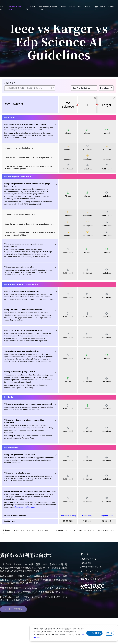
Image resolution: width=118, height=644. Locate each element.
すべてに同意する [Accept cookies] (94, 633)
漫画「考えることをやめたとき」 (94, 579)
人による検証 (86, 563)
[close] (76, 98)
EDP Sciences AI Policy (68, 515)
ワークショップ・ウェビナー (92, 571)
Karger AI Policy (107, 515)
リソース (84, 575)
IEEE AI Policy (87, 515)
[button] (30, 132)
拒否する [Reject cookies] (109, 633)
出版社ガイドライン (88, 559)
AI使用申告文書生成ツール (91, 567)
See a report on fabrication (25, 507)
